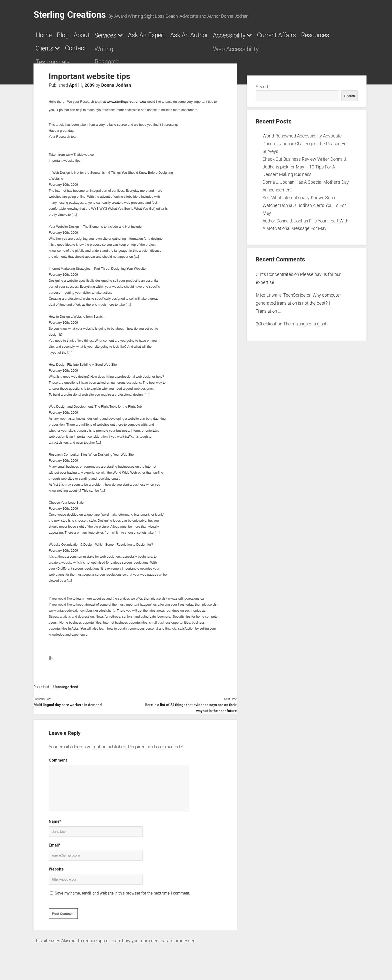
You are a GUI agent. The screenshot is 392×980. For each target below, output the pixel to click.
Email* (55, 848)
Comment (58, 763)
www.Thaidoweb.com (81, 158)
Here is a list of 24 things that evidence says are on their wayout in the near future (191, 711)
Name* (55, 824)
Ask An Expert (184, 37)
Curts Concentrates (274, 277)
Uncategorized (66, 690)
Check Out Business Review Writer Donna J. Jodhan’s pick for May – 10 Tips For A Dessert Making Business (305, 170)
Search (263, 90)
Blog (72, 37)
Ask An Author (241, 37)
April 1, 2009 (82, 88)
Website (56, 872)
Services (130, 37)
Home (46, 37)
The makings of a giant (305, 327)
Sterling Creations (70, 15)
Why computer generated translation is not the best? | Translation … (298, 306)
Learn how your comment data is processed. (153, 944)
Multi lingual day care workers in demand (68, 708)
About (98, 37)
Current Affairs (61, 51)
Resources (113, 51)
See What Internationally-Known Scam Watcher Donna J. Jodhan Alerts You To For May (304, 208)
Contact (192, 51)
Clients (150, 51)
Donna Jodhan (116, 88)
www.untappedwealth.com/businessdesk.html (81, 613)
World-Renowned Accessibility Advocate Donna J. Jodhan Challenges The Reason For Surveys (305, 147)
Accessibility (294, 37)
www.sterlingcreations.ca (126, 105)
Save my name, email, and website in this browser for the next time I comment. (122, 896)
